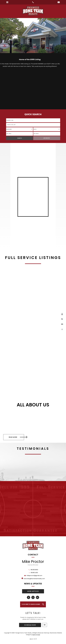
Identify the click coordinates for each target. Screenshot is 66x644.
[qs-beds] (20, 129)
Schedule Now (30, 625)
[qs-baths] (47, 129)
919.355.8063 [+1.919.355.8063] (33, 570)
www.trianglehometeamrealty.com (34, 579)
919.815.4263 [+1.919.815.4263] (33, 573)
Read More (18, 437)
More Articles (33, 591)
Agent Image (36, 635)
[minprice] (20, 134)
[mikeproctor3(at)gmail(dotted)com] (59, 2)
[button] (33, 125)
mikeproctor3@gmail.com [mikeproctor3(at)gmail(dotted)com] (33, 576)
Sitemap (47, 633)
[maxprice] (47, 134)
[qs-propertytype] (33, 120)
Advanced (47, 138)
